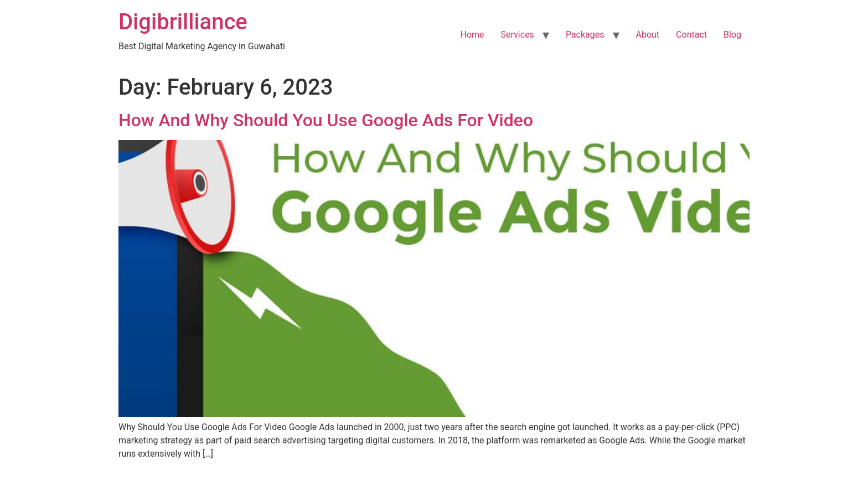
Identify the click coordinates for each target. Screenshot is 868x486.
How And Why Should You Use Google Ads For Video (326, 120)
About (648, 35)
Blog (732, 35)
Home (472, 35)
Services (518, 35)
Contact (691, 35)
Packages (585, 35)
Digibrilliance (183, 22)
